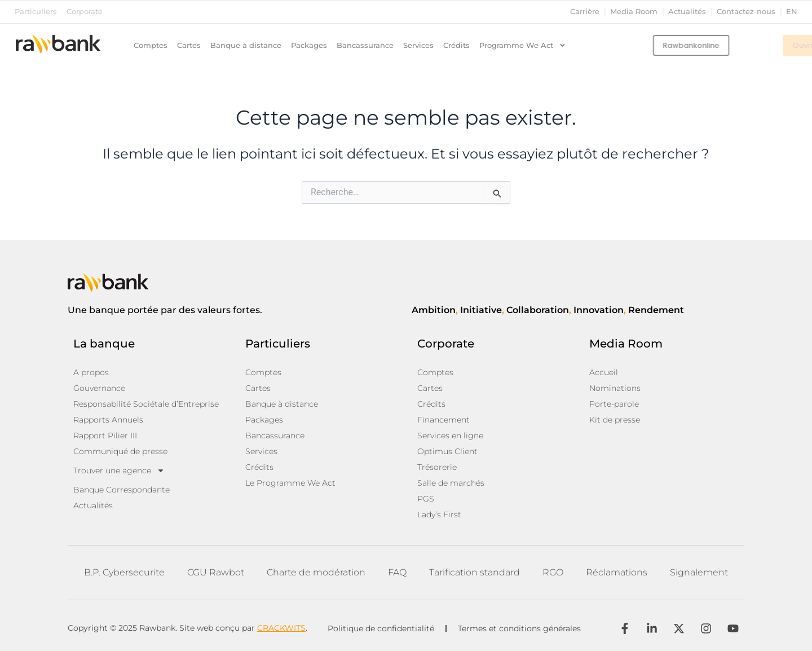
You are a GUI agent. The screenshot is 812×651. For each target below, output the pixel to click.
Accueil (604, 372)
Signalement (699, 572)
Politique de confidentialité (381, 628)
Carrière (585, 12)
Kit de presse (615, 420)
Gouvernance (99, 388)
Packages (309, 45)
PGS (426, 499)
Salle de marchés (451, 483)
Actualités (687, 12)
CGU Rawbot (216, 572)
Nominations (615, 388)
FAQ (397, 572)
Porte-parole (614, 404)
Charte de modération (316, 572)
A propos (91, 372)
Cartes (189, 45)
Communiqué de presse (120, 451)
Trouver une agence (119, 470)
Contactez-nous (746, 12)
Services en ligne (450, 436)
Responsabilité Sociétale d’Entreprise (146, 404)
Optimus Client (447, 451)
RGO (553, 572)
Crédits (456, 45)
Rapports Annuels (108, 420)
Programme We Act (523, 46)
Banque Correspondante (122, 490)
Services (418, 45)
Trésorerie (437, 467)
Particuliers (36, 12)
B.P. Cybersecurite (124, 572)
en (792, 12)
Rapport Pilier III (105, 436)
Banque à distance (246, 45)
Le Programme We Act (290, 483)
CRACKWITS (281, 628)
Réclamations (617, 572)
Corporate (85, 12)
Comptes (151, 45)
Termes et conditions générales (519, 628)
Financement (443, 420)
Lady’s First (439, 514)
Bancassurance (365, 45)
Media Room (634, 12)
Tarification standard (475, 572)
